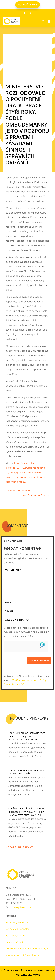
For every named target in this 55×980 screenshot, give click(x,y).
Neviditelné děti (14, 942)
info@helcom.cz (22, 907)
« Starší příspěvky (19, 847)
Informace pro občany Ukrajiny (23, 955)
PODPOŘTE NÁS (28, 4)
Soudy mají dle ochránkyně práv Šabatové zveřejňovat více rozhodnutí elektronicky (26, 736)
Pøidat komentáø (39, 660)
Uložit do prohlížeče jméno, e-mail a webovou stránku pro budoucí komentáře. (27, 632)
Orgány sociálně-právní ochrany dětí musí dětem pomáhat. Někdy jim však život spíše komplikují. (27, 812)
